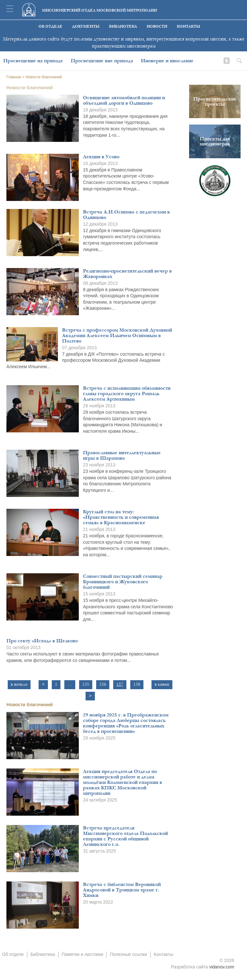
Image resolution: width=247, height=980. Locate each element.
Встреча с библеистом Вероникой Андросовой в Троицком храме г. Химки (122, 890)
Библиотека (123, 26)
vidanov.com (222, 967)
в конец (162, 684)
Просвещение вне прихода (102, 61)
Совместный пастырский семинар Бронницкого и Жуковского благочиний (123, 582)
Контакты (188, 26)
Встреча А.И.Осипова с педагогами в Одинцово (126, 215)
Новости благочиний (30, 705)
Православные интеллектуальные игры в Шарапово (122, 455)
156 (103, 684)
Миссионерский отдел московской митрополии (100, 10)
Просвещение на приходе (33, 61)
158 (137, 684)
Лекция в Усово (101, 157)
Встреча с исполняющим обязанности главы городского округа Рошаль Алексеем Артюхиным (127, 394)
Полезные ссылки (128, 954)
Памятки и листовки (82, 954)
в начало (19, 684)
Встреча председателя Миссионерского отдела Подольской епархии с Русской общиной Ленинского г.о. (125, 836)
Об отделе (50, 26)
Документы (86, 26)
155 (86, 684)
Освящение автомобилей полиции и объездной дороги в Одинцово (124, 100)
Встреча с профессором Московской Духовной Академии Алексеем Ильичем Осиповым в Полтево (117, 335)
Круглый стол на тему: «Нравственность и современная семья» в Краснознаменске (121, 517)
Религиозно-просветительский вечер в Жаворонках (127, 274)
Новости (157, 26)
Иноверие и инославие (167, 61)
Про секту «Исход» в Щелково (42, 641)
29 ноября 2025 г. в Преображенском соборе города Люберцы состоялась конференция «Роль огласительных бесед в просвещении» (126, 723)
